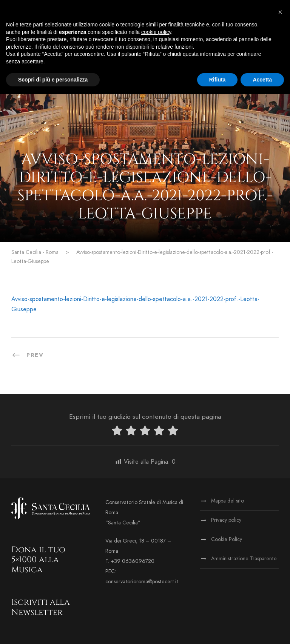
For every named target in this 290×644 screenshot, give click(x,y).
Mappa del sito (228, 501)
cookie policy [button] (156, 32)
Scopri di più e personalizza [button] (53, 80)
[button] (280, 12)
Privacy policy (226, 520)
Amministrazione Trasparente (244, 559)
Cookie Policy (227, 539)
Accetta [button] (262, 80)
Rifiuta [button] (217, 80)
